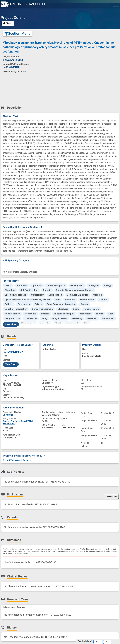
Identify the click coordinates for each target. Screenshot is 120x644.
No (107, 642)
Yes (98, 642)
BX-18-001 (8, 415)
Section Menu (17, 33)
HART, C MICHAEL (13, 352)
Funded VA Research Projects (17, 460)
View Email (11, 364)
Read (11, 324)
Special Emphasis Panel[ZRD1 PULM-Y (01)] (18, 422)
